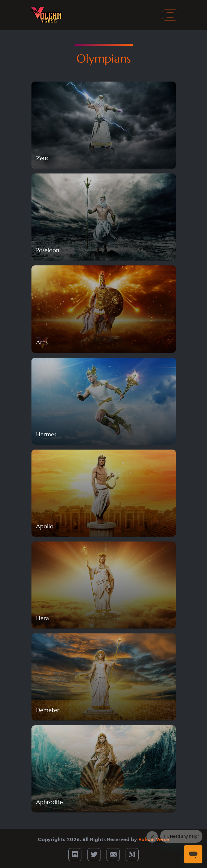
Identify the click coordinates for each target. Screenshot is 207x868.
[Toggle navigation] (170, 15)
